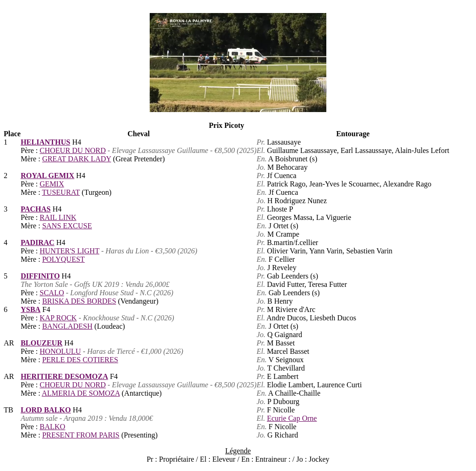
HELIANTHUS (45, 142)
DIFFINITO (40, 276)
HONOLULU (60, 351)
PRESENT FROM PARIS (81, 435)
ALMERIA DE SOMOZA (81, 393)
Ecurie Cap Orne (292, 418)
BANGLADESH (67, 326)
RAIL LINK (58, 217)
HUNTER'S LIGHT (69, 251)
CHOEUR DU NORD (73, 150)
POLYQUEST (64, 259)
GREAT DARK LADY (77, 159)
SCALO (52, 293)
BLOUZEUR (41, 343)
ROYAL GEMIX (47, 176)
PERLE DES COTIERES (80, 360)
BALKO (52, 427)
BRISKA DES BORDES (79, 301)
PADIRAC (37, 242)
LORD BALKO (46, 410)
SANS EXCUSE (67, 226)
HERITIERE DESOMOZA (64, 376)
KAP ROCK (58, 318)
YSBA (30, 309)
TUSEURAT (61, 192)
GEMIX (52, 184)
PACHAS (36, 209)
